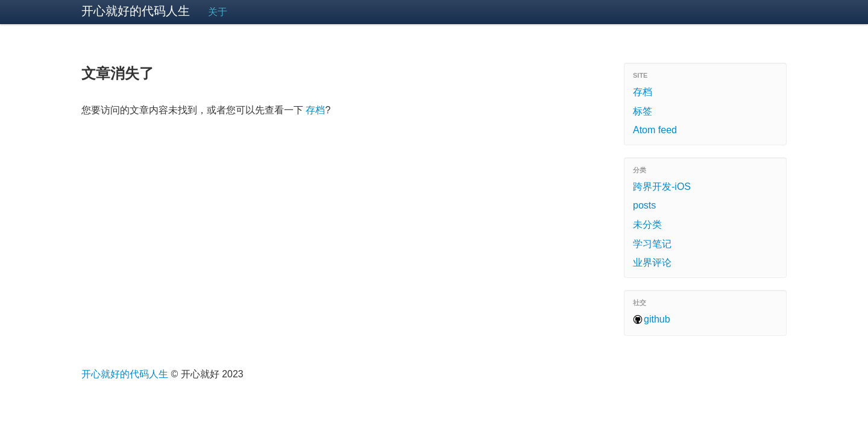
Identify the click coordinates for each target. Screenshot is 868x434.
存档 (315, 110)
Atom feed (655, 130)
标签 (643, 111)
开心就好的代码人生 (136, 11)
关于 (218, 12)
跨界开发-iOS (662, 187)
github (657, 319)
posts (644, 205)
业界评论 (652, 263)
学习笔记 (652, 244)
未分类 (647, 225)
